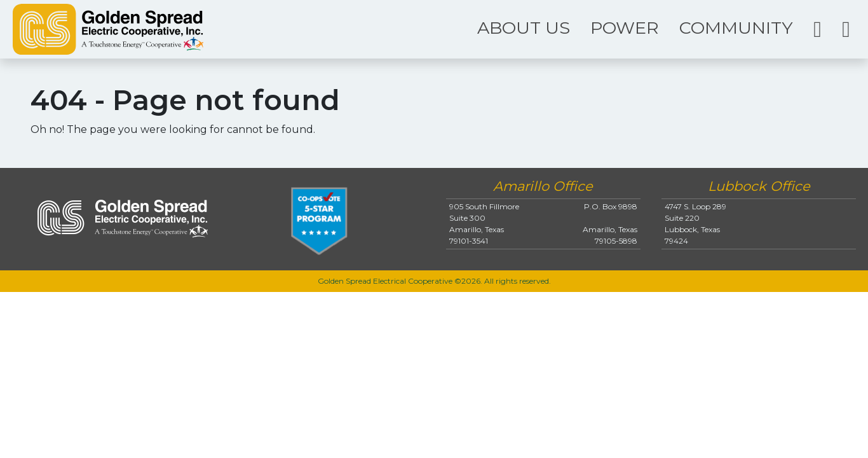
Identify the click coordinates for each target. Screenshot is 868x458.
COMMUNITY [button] (736, 28)
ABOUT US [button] (524, 28)
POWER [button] (625, 28)
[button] (817, 29)
